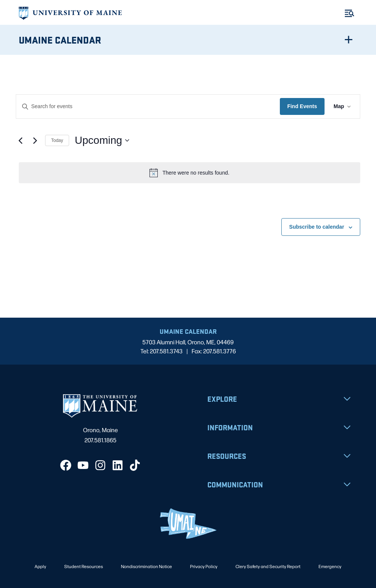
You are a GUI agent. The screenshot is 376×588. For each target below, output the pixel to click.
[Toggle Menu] (350, 13)
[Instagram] (100, 465)
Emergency (330, 566)
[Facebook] (66, 465)
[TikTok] (135, 465)
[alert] (190, 173)
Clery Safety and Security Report (268, 566)
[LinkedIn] (118, 465)
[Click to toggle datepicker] (102, 140)
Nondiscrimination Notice (146, 566)
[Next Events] (35, 140)
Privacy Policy (204, 566)
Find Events (302, 106)
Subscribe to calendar (317, 227)
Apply (40, 566)
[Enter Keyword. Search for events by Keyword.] (148, 106)
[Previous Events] (20, 140)
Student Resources (84, 566)
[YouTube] (83, 465)
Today (57, 140)
